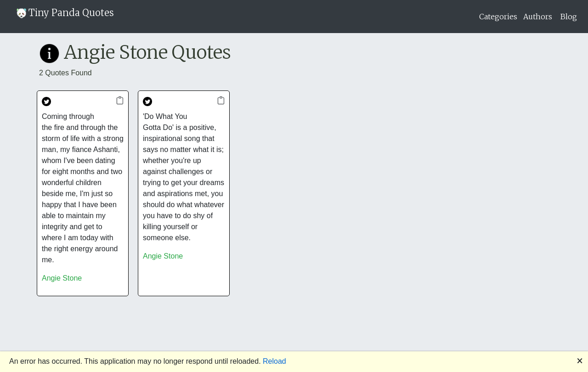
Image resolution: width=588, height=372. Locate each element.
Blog (569, 17)
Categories (498, 17)
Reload (274, 361)
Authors (538, 17)
